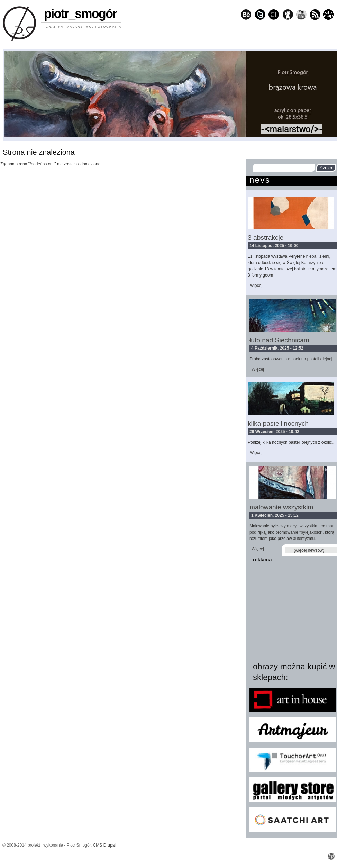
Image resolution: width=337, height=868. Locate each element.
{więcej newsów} (309, 550)
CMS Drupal (104, 845)
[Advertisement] (293, 611)
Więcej (256, 286)
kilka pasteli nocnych (278, 423)
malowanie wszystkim (281, 507)
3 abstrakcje (266, 238)
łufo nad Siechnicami (280, 340)
